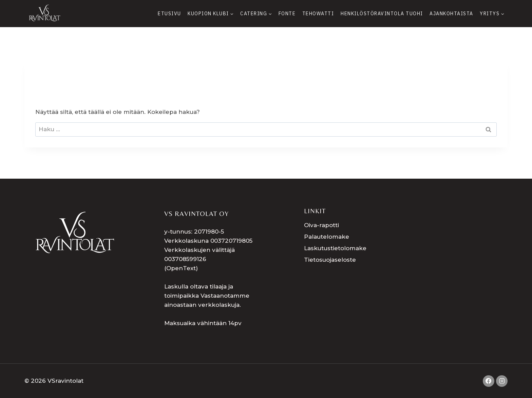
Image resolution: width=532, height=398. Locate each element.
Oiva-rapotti (321, 225)
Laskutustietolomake (335, 248)
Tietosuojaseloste (330, 260)
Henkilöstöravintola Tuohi (382, 14)
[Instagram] (502, 381)
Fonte (287, 14)
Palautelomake (327, 237)
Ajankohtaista (451, 14)
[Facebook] (489, 381)
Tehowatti (318, 14)
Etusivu (169, 14)
